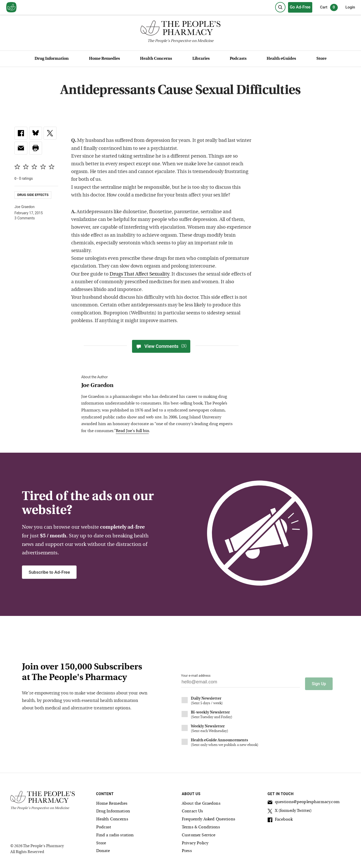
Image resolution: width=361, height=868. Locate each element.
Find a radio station (115, 833)
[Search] (280, 7)
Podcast (104, 825)
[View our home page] (11, 7)
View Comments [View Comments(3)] (161, 346)
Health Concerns (156, 59)
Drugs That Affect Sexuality (139, 274)
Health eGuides (281, 59)
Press (187, 849)
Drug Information (52, 59)
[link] (21, 133)
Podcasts (238, 59)
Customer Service (199, 833)
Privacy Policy (195, 841)
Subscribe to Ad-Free (49, 572)
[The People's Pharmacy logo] (180, 29)
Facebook (280, 818)
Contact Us (192, 809)
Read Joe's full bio (132, 431)
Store (321, 59)
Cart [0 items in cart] (329, 7)
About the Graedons (201, 801)
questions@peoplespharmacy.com (304, 800)
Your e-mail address (196, 676)
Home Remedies (104, 59)
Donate (103, 849)
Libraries (201, 59)
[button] (36, 148)
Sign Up (319, 681)
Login (350, 7)
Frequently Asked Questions (208, 817)
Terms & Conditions (201, 825)
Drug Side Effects (33, 195)
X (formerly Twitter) (290, 809)
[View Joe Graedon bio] (159, 386)
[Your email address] (240, 683)
